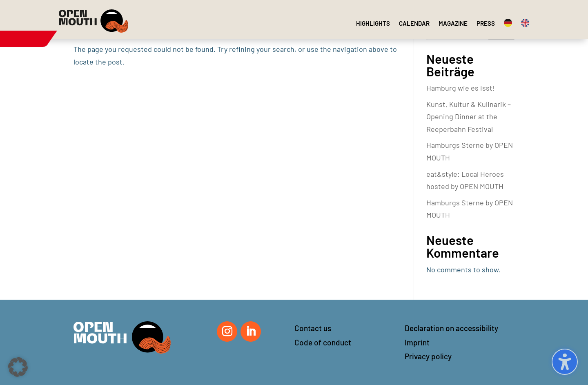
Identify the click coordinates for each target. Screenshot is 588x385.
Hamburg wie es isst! (461, 88)
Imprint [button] (417, 342)
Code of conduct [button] (323, 342)
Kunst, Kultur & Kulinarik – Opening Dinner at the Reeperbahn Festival (469, 117)
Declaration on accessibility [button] (451, 328)
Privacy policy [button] (428, 356)
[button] (18, 367)
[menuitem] (373, 23)
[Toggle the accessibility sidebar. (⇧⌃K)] (565, 362)
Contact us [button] (313, 328)
